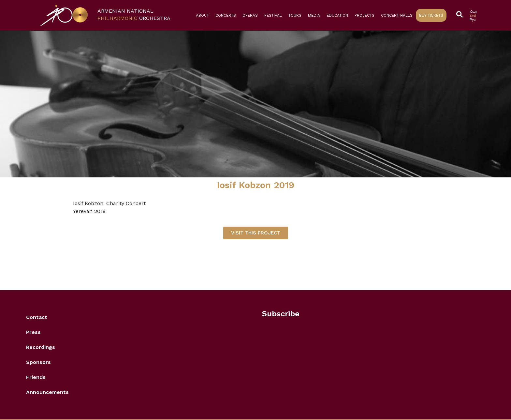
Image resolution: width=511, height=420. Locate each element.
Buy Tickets (431, 15)
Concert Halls (397, 15)
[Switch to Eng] (473, 15)
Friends (36, 377)
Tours (295, 15)
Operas (250, 15)
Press (33, 332)
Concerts (226, 15)
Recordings (41, 347)
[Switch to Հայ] (473, 12)
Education (337, 15)
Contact (37, 317)
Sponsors (38, 362)
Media (314, 15)
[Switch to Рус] (473, 20)
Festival (273, 15)
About (202, 15)
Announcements (47, 392)
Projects (365, 15)
